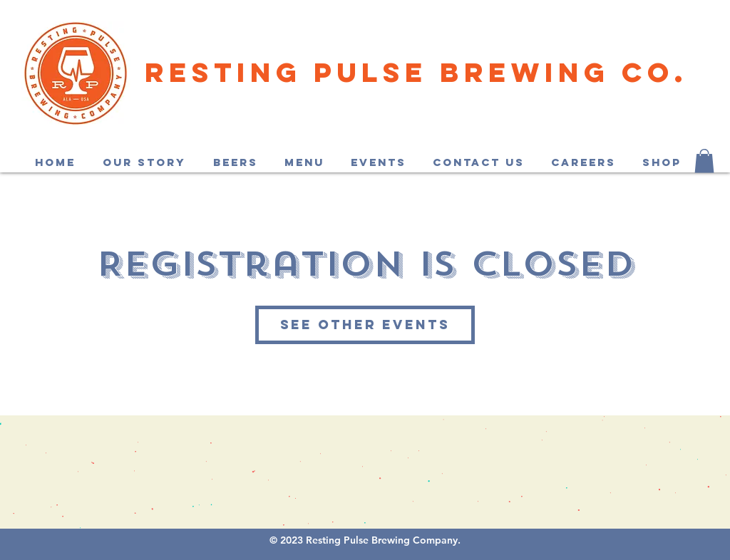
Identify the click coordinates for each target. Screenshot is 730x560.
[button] (704, 161)
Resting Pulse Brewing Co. (416, 72)
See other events (365, 325)
